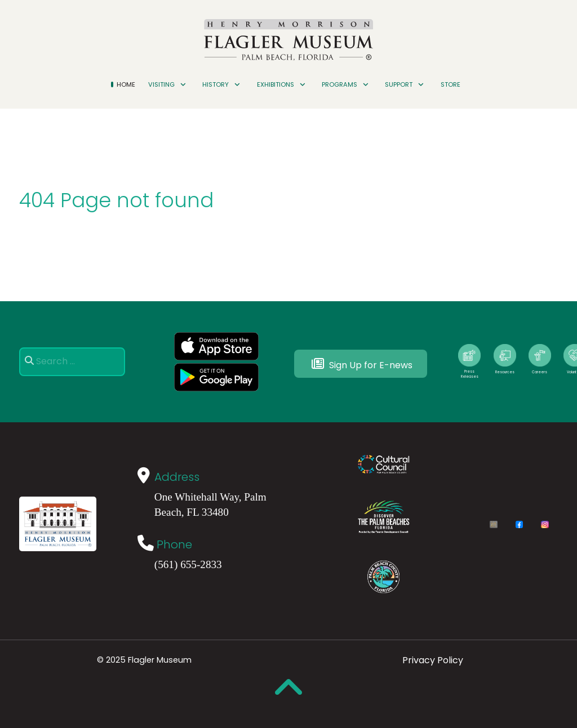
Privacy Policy (433, 660)
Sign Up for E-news (361, 364)
